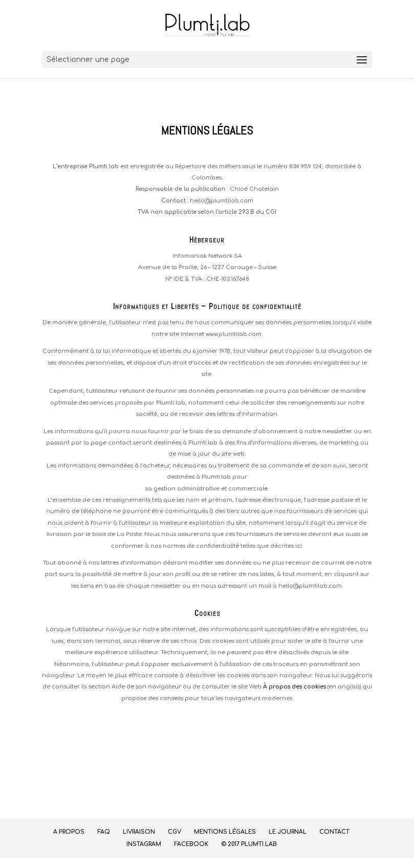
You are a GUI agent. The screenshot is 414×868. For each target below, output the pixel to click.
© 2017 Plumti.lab (249, 844)
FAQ (104, 832)
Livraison (139, 832)
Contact (334, 832)
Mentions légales (225, 832)
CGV (175, 832)
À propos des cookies (295, 687)
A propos (69, 832)
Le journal (288, 832)
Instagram (144, 844)
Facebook (191, 844)
